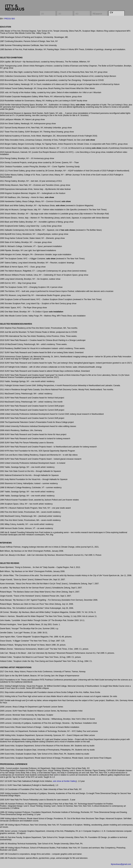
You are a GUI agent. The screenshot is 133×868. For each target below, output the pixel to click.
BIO (13, 19)
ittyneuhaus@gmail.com (121, 864)
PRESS (7, 19)
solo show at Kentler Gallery (65, 781)
